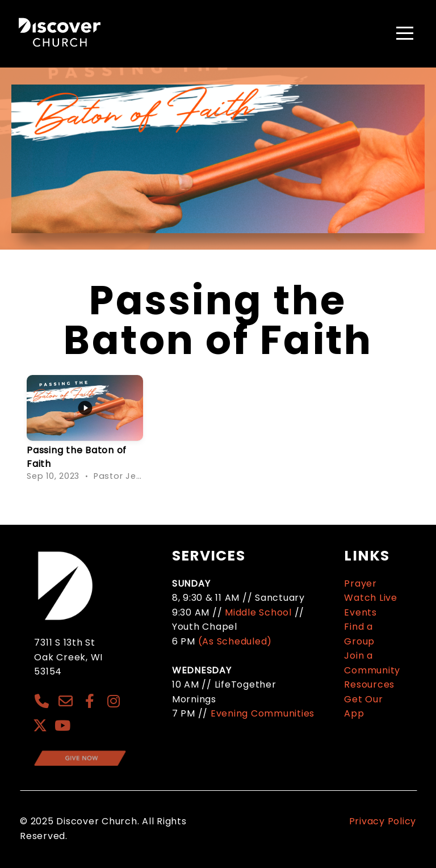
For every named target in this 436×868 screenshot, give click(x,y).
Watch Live (371, 598)
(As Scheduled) (236, 641)
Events (360, 612)
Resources (369, 684)
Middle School (258, 612)
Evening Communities (263, 713)
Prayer (360, 583)
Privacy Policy (383, 821)
